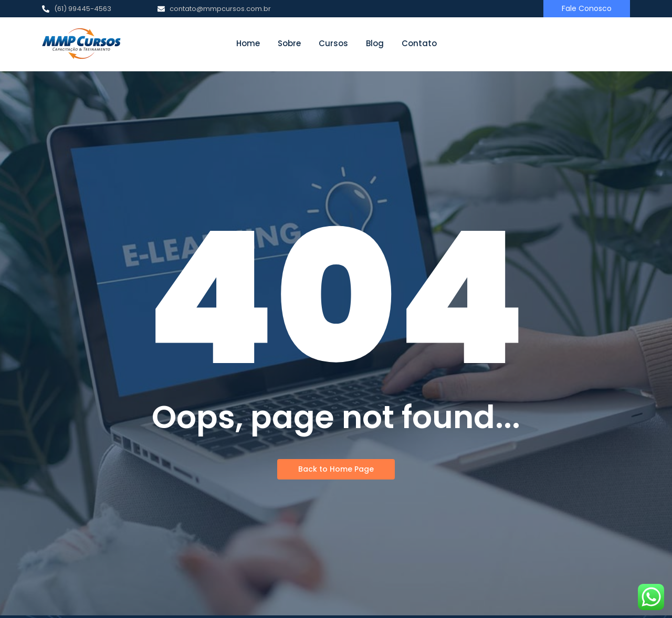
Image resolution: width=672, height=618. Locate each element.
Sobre (289, 43)
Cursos (333, 43)
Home (248, 43)
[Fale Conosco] (587, 9)
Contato (419, 43)
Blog (375, 43)
